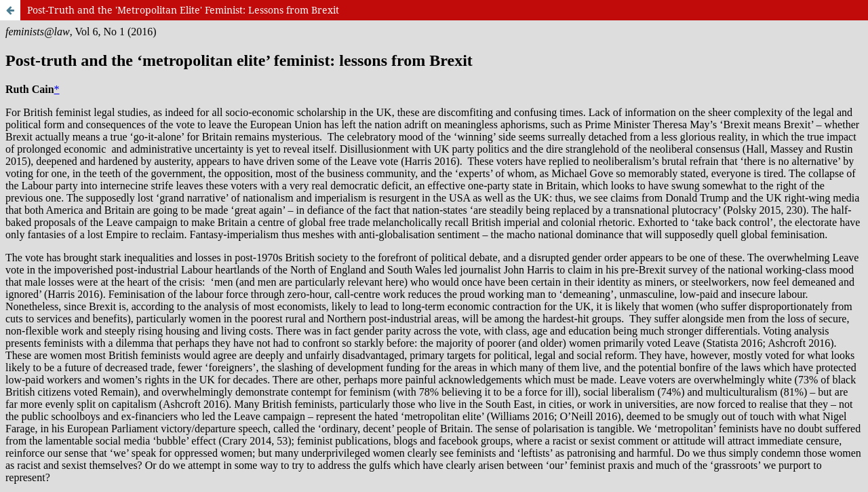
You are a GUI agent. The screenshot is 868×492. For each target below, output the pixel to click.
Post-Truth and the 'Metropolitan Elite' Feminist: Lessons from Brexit (183, 10)
